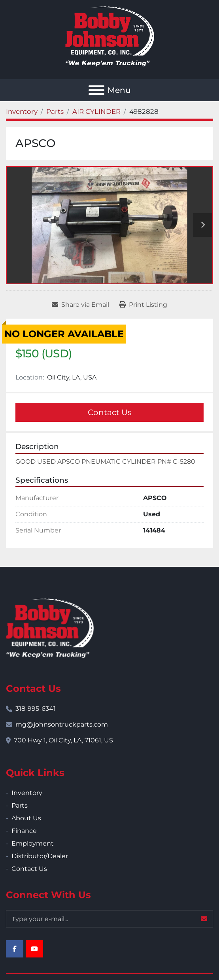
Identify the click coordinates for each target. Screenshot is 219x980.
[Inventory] (22, 111)
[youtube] (34, 949)
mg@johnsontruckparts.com (62, 724)
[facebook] (15, 949)
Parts (20, 805)
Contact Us (110, 412)
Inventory (27, 793)
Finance (24, 831)
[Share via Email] (80, 305)
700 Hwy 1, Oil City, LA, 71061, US (63, 740)
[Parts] (55, 111)
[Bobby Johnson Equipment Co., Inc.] (50, 628)
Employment (33, 843)
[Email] (109, 919)
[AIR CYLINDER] (96, 111)
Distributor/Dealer (40, 856)
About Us (26, 818)
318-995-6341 (36, 709)
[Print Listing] (143, 305)
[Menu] (96, 90)
